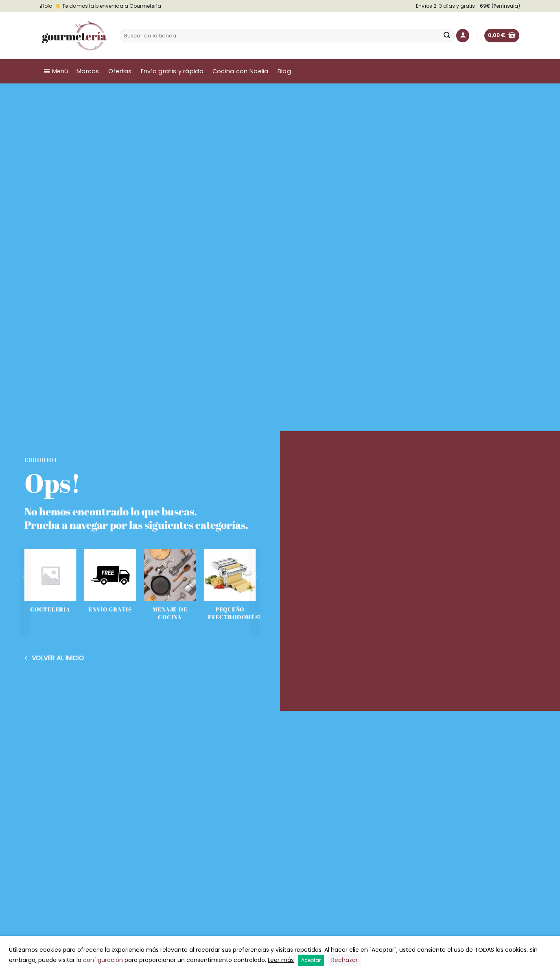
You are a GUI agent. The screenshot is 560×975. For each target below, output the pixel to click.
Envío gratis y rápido (172, 71)
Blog (284, 71)
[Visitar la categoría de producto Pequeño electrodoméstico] (230, 589)
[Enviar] (447, 36)
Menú (60, 71)
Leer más (281, 960)
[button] (463, 36)
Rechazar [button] (345, 960)
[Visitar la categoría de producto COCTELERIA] (50, 586)
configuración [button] (103, 960)
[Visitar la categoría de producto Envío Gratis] (110, 586)
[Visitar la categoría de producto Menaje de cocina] (170, 589)
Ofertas (120, 71)
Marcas (88, 71)
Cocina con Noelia (241, 71)
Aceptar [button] (311, 960)
